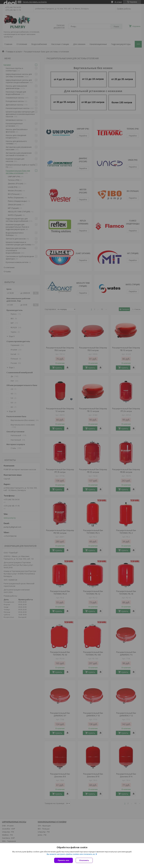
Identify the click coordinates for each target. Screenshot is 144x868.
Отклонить (84, 860)
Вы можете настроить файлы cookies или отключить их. (71, 854)
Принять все (63, 860)
